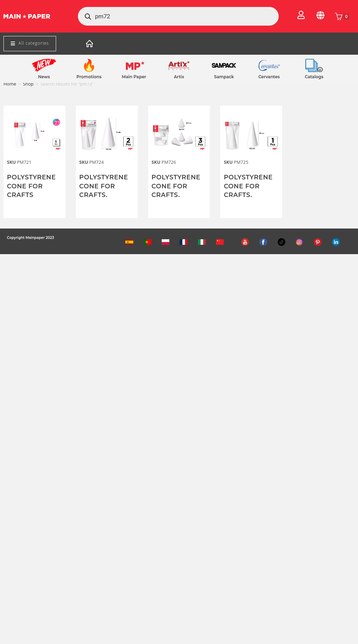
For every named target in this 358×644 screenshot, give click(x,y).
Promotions (89, 77)
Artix (179, 77)
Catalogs (314, 77)
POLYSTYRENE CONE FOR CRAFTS (31, 186)
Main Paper (134, 77)
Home (10, 84)
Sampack (224, 77)
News (44, 77)
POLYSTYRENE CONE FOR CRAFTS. (104, 186)
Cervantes (269, 77)
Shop (28, 84)
